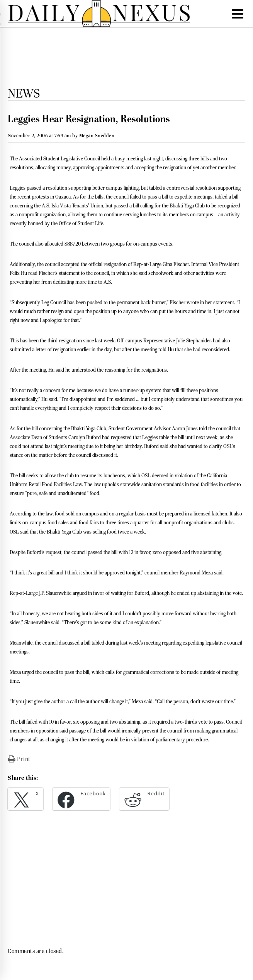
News (24, 93)
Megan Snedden (97, 136)
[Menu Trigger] (238, 13)
